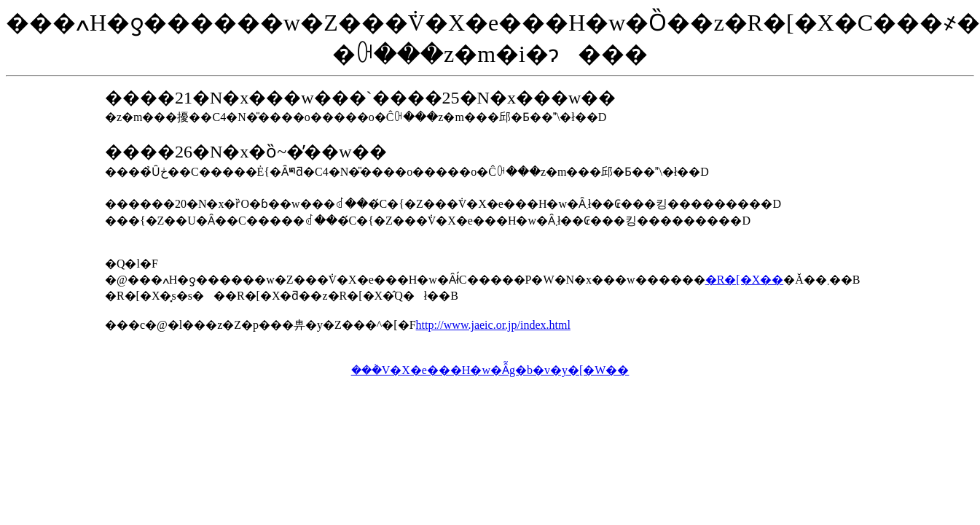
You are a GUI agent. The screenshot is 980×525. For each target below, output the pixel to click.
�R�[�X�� (745, 280)
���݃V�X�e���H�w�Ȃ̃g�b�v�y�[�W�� (490, 370)
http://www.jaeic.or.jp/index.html (493, 325)
